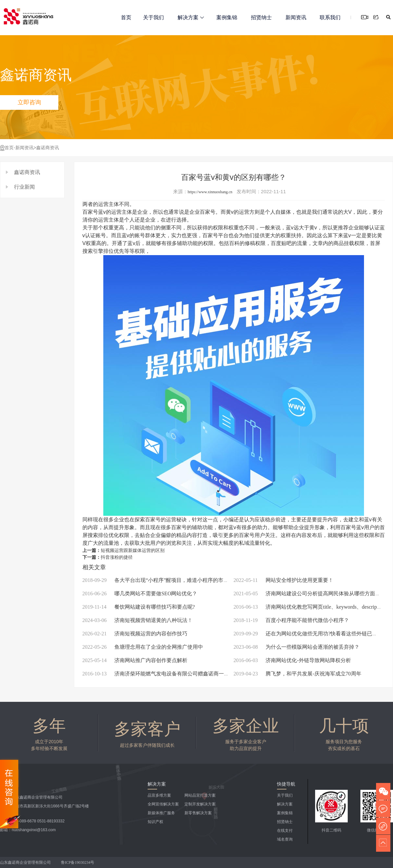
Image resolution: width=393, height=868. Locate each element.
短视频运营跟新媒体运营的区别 (133, 550)
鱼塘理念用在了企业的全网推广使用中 (143, 647)
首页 (126, 17)
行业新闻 (24, 187)
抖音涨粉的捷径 (117, 557)
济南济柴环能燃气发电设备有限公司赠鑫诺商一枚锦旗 (161, 674)
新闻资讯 (296, 17)
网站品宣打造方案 (200, 795)
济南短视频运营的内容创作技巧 (135, 634)
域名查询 (285, 839)
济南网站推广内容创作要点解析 (135, 660)
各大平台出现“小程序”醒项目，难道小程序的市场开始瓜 (163, 580)
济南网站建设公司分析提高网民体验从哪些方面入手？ (312, 593)
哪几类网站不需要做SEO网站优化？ (140, 593)
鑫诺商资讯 (48, 148)
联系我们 (330, 17)
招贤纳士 (261, 17)
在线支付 (285, 831)
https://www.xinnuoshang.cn (210, 192)
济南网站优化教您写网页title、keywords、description (309, 607)
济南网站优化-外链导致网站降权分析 (292, 660)
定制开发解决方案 (200, 804)
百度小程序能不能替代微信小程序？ (291, 620)
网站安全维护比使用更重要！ (284, 580)
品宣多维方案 (159, 795)
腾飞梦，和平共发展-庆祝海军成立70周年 (298, 674)
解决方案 (191, 17)
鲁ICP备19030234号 (78, 862)
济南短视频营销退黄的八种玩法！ (138, 620)
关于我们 (153, 17)
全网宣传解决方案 (163, 804)
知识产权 (155, 822)
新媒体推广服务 (161, 813)
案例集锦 (227, 17)
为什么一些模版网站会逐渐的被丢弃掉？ (297, 647)
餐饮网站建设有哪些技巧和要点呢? (139, 607)
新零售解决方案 (198, 813)
